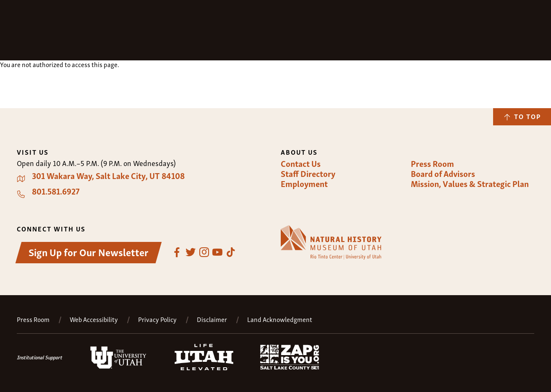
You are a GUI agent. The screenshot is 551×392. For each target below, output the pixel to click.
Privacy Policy (157, 319)
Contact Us (301, 164)
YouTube (217, 252)
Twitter (191, 252)
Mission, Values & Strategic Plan (470, 184)
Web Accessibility (94, 319)
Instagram (204, 252)
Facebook (177, 252)
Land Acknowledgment (280, 319)
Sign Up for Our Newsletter (89, 252)
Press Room (432, 164)
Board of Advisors (443, 174)
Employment (304, 184)
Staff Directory (308, 174)
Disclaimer (212, 319)
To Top (527, 116)
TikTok (231, 252)
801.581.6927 (56, 191)
